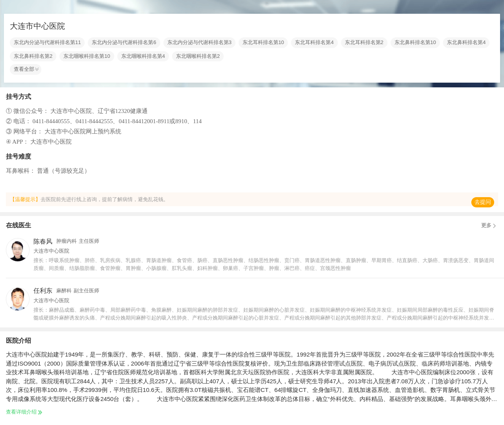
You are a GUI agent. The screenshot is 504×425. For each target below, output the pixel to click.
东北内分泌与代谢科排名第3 (199, 42)
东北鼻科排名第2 (33, 56)
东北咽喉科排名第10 (87, 56)
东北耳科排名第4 (314, 42)
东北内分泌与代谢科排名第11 (47, 42)
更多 (490, 225)
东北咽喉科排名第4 (143, 56)
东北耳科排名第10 (263, 42)
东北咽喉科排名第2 (198, 56)
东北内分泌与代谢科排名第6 (124, 42)
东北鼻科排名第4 (466, 42)
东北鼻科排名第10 (415, 42)
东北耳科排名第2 (364, 42)
